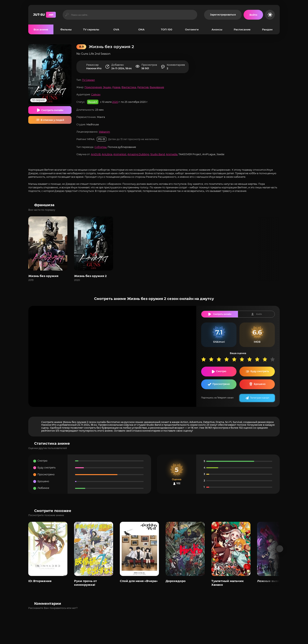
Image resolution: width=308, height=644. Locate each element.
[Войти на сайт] (253, 15)
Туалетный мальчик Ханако (228, 583)
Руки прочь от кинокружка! (85, 583)
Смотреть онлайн (52, 110)
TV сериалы (91, 29)
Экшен (107, 87)
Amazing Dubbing (138, 154)
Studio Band (158, 154)
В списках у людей (52, 120)
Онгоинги (192, 29)
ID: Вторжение (40, 581)
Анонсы (217, 29)
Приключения (93, 87)
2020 (115, 102)
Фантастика (129, 87)
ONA (141, 29)
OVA (116, 29)
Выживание (157, 87)
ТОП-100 (167, 29)
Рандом (267, 29)
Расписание (242, 29)
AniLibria (107, 154)
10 (274, 359)
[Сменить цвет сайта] (270, 15)
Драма (116, 87)
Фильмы (66, 29)
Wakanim (104, 132)
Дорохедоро (176, 581)
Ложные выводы (271, 581)
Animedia (172, 154)
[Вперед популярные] (280, 549)
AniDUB (96, 154)
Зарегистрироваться (223, 15)
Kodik (259, 314)
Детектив (143, 87)
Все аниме (41, 29)
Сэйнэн (96, 94)
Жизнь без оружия (43, 276)
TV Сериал (88, 80)
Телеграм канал (260, 398)
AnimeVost (120, 154)
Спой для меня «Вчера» (139, 581)
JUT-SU (44, 15)
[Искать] (67, 15)
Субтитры (100, 147)
